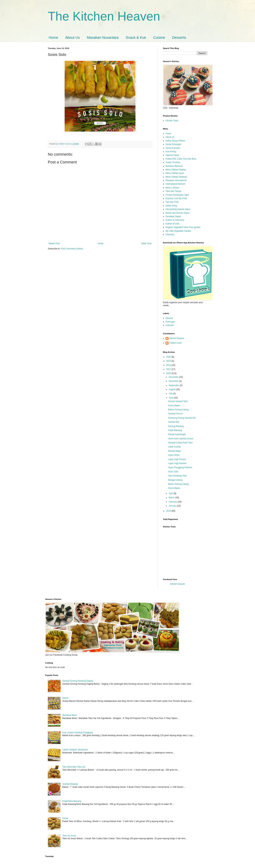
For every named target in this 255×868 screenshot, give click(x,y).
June (171, 398)
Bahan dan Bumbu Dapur (178, 213)
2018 (169, 365)
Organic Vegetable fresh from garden (183, 227)
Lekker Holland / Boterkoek (75, 750)
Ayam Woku (174, 455)
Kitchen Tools (172, 121)
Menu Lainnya (172, 188)
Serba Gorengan (173, 144)
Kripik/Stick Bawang (72, 801)
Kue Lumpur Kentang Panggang (77, 733)
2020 (169, 357)
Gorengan (170, 322)
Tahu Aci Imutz (69, 836)
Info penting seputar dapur (178, 209)
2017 (169, 369)
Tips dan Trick (172, 202)
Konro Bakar (174, 406)
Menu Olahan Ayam (175, 173)
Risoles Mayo (175, 451)
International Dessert (175, 184)
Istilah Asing (171, 206)
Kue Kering (171, 152)
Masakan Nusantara (103, 37)
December (174, 377)
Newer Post (54, 244)
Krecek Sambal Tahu (178, 401)
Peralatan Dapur (173, 216)
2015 (169, 511)
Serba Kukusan (173, 148)
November (174, 381)
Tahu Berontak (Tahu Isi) (74, 767)
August (172, 389)
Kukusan (170, 325)
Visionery (170, 235)
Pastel (65, 818)
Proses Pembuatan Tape (177, 195)
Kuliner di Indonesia (175, 220)
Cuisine (159, 37)
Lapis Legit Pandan (177, 463)
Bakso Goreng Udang (178, 410)
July (171, 394)
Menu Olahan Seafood (176, 177)
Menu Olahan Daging (176, 170)
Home (53, 37)
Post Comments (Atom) (72, 249)
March (172, 497)
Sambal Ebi (174, 422)
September (174, 385)
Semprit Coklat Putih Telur (181, 443)
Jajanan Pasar (172, 155)
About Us (72, 37)
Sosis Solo (173, 472)
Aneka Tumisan (173, 162)
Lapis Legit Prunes (177, 459)
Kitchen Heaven (177, 338)
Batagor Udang (175, 480)
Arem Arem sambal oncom (181, 439)
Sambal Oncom (176, 414)
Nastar (65, 698)
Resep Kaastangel (177, 434)
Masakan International (176, 180)
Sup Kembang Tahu (178, 476)
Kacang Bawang (176, 426)
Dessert (169, 318)
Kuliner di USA (172, 224)
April (171, 493)
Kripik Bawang (175, 430)
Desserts (179, 37)
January (173, 506)
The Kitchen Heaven (104, 16)
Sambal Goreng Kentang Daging (78, 681)
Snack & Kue (136, 37)
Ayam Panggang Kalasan (180, 467)
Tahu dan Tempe (173, 191)
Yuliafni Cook (175, 343)
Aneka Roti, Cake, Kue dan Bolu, (181, 159)
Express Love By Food (176, 198)
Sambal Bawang (70, 784)
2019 (169, 361)
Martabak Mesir (70, 715)
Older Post (146, 244)
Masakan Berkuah (174, 166)
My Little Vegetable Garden (178, 231)
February (173, 502)
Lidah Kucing (174, 447)
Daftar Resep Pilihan (175, 141)
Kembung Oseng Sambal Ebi (182, 418)
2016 (169, 373)
